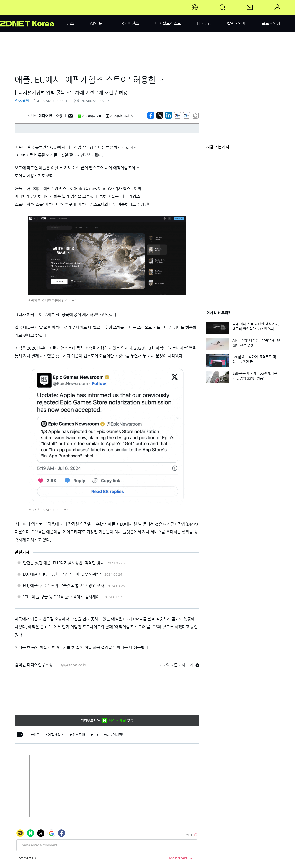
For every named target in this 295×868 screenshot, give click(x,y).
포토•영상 (271, 23)
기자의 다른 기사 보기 (179, 665)
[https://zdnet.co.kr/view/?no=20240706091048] (151, 115)
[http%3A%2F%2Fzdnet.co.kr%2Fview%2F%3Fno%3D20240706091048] (169, 115)
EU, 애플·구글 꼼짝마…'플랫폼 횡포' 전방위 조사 (64, 586)
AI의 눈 (96, 23)
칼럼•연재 (236, 23)
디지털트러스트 (168, 23)
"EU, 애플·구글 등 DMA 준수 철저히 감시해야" (62, 597)
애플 (36, 735)
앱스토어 (79, 735)
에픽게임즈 (56, 735)
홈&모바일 (22, 101)
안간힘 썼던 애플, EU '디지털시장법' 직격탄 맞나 (63, 563)
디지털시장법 (116, 735)
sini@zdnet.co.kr (73, 665)
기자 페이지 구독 (90, 116)
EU (96, 735)
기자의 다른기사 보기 (120, 116)
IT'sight (204, 23)
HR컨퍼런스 (129, 23)
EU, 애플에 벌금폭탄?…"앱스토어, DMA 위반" (62, 574)
